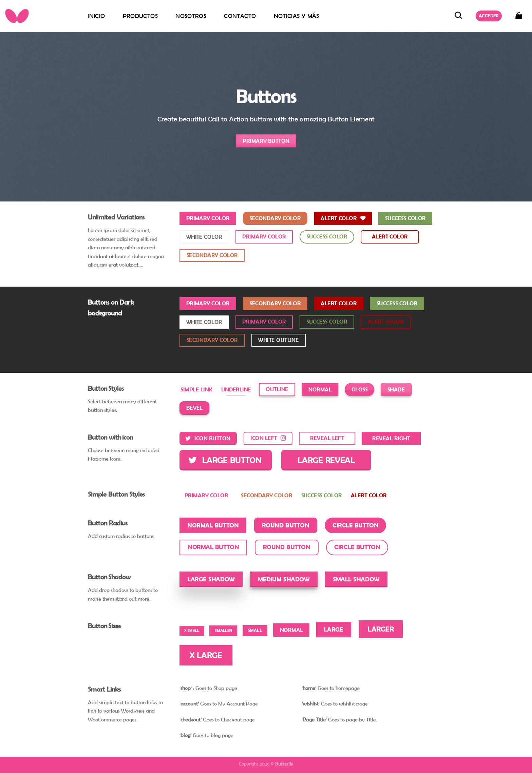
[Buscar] (458, 15)
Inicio (96, 16)
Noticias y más (297, 16)
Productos (140, 16)
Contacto (240, 16)
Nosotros (191, 16)
